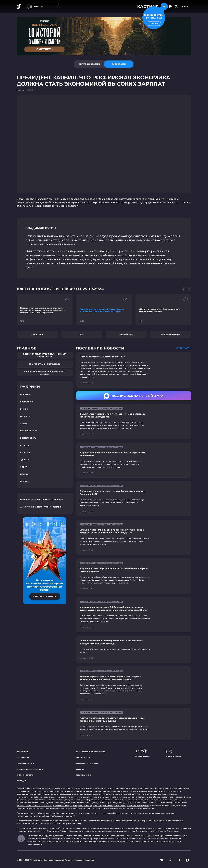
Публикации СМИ (84, 775)
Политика (37, 334)
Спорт (24, 467)
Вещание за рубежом (173, 753)
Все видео (21, 781)
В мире (24, 409)
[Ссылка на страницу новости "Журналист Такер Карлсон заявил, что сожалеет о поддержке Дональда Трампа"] (134, 576)
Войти (185, 7)
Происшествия (28, 431)
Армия (24, 424)
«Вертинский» (120, 806)
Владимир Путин (171, 334)
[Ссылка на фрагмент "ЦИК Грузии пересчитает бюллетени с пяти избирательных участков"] (163, 310)
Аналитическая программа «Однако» (41, 507)
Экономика (126, 334)
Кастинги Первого (25, 775)
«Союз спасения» (61, 806)
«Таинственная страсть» (138, 806)
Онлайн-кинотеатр (25, 763)
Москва (24, 481)
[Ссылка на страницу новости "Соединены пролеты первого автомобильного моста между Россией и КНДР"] (134, 499)
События (80, 769)
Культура (25, 452)
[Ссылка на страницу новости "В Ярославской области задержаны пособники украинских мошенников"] (134, 460)
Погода (24, 474)
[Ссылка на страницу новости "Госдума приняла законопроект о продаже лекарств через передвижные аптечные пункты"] (134, 724)
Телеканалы (172, 831)
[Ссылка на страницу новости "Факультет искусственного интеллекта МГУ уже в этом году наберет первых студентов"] (134, 421)
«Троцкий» (97, 806)
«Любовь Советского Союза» (39, 806)
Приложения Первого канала (30, 769)
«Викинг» (88, 806)
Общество (26, 416)
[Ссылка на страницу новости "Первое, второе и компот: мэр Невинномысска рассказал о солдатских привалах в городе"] (134, 649)
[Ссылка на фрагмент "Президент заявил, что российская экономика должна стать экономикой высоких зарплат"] (104, 310)
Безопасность (28, 438)
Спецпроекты (23, 758)
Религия (25, 445)
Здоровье (25, 460)
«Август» (21, 806)
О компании (22, 752)
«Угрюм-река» (76, 806)
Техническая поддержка (87, 763)
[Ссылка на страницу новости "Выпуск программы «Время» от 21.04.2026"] (134, 370)
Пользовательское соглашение (90, 752)
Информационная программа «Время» (42, 500)
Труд (82, 334)
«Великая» (108, 806)
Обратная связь (83, 758)
